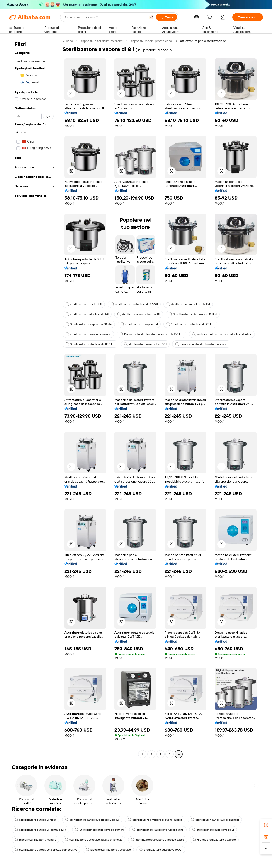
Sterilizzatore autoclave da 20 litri (190, 324)
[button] (151, 17)
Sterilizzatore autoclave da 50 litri (193, 314)
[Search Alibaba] (105, 17)
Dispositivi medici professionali (151, 41)
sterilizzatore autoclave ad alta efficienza (94, 840)
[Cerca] (166, 17)
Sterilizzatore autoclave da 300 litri (90, 344)
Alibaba (68, 41)
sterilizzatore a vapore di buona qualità (155, 820)
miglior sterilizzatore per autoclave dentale (222, 334)
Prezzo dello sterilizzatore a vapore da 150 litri (152, 334)
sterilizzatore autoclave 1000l (161, 850)
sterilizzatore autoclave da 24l (87, 314)
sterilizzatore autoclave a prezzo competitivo (46, 850)
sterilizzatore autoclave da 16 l (188, 304)
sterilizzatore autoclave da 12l (139, 314)
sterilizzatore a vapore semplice (88, 334)
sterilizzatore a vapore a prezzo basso (158, 840)
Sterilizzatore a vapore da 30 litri (89, 324)
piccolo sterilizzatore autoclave (108, 850)
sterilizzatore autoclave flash (36, 820)
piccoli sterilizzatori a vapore (35, 840)
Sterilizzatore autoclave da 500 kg (99, 830)
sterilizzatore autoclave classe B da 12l (92, 820)
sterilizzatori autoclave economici (215, 820)
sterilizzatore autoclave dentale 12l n (41, 830)
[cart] (210, 18)
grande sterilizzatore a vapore (214, 840)
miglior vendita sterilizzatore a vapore (202, 344)
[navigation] (34, 398)
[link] (266, 825)
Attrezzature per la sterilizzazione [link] (203, 41)
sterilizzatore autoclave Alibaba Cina (158, 830)
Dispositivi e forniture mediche (101, 41)
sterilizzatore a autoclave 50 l (145, 344)
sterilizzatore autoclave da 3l (213, 830)
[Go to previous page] (142, 754)
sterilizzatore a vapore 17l (139, 324)
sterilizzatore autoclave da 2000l (134, 304)
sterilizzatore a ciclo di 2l (84, 304)
